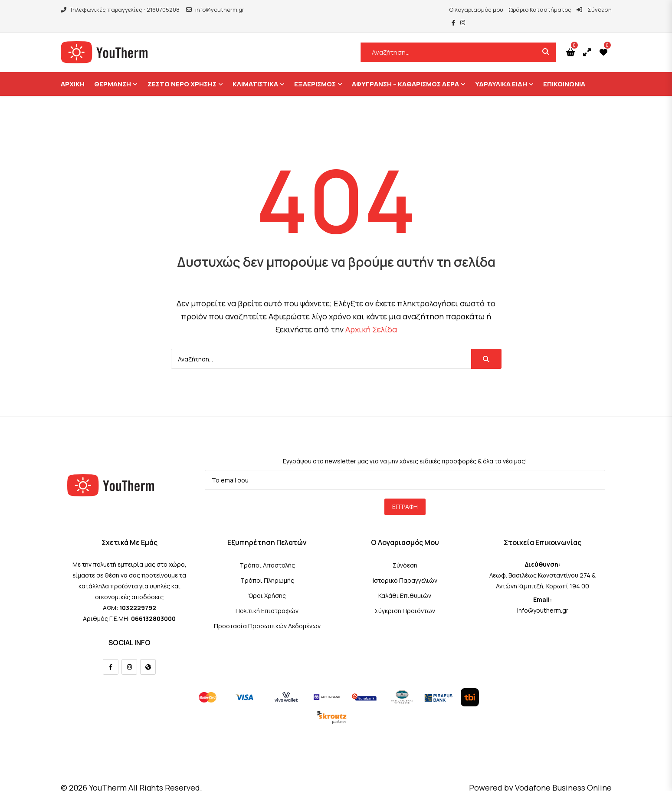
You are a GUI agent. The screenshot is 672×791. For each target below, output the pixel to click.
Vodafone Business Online (563, 775)
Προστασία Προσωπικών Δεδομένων (267, 613)
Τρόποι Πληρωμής (267, 567)
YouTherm (108, 775)
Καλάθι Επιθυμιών (405, 583)
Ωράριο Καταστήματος (516, 10)
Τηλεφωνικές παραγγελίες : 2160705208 (120, 10)
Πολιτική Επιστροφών (267, 598)
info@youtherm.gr (215, 10)
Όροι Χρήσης (267, 583)
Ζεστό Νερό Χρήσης (182, 71)
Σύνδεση (570, 10)
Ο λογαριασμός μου (452, 10)
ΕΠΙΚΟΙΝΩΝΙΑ (564, 71)
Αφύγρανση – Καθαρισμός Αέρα (405, 71)
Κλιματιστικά (255, 71)
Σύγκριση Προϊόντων (405, 598)
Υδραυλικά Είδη (501, 71)
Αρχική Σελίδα (371, 316)
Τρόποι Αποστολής (267, 552)
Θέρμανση (113, 71)
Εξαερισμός (315, 71)
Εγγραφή (405, 494)
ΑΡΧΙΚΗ (73, 71)
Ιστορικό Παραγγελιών (405, 567)
